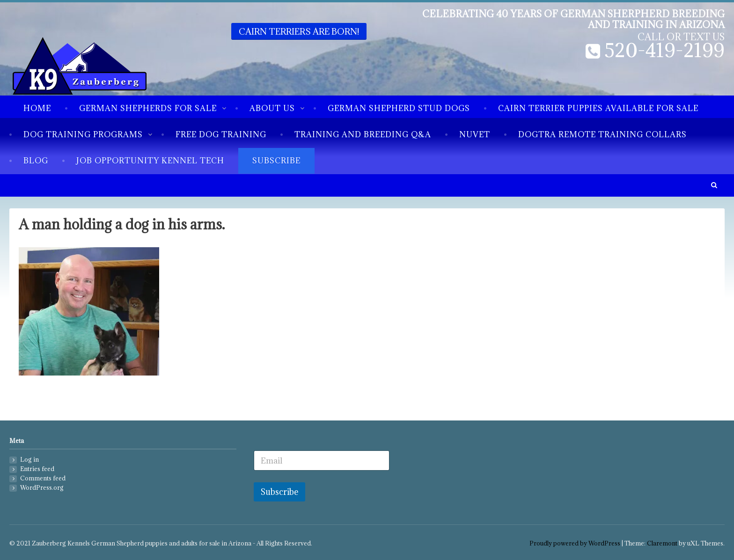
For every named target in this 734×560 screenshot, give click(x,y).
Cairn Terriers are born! (299, 31)
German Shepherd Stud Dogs (399, 108)
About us (272, 108)
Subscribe (276, 161)
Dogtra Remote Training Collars (602, 134)
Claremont (662, 543)
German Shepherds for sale (148, 108)
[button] (714, 185)
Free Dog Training (221, 134)
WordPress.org (42, 488)
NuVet (475, 134)
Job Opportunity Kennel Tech (150, 161)
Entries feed (37, 469)
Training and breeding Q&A (363, 134)
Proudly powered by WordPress (575, 543)
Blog (36, 161)
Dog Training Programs (83, 134)
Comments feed (43, 478)
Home (37, 108)
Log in (29, 460)
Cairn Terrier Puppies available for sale (598, 108)
